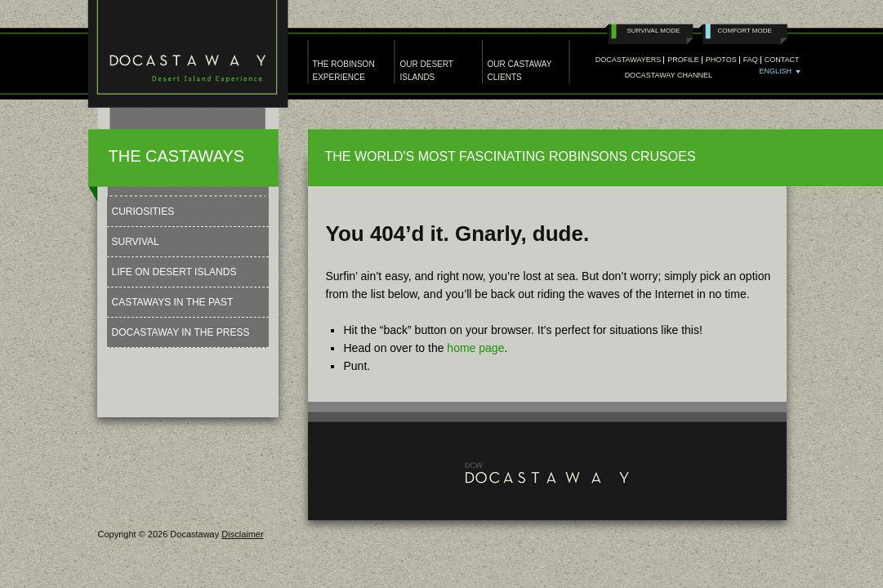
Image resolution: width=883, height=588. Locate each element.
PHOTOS (721, 60)
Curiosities (143, 212)
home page (475, 348)
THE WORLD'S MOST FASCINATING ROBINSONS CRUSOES (511, 156)
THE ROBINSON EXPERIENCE (344, 71)
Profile (683, 60)
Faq (751, 60)
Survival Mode (654, 31)
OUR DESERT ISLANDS (427, 71)
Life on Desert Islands (174, 272)
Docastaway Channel (669, 76)
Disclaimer (242, 534)
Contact (782, 60)
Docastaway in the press (181, 332)
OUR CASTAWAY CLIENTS (520, 71)
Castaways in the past (173, 302)
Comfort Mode (745, 31)
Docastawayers (629, 60)
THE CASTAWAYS (177, 156)
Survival (136, 242)
